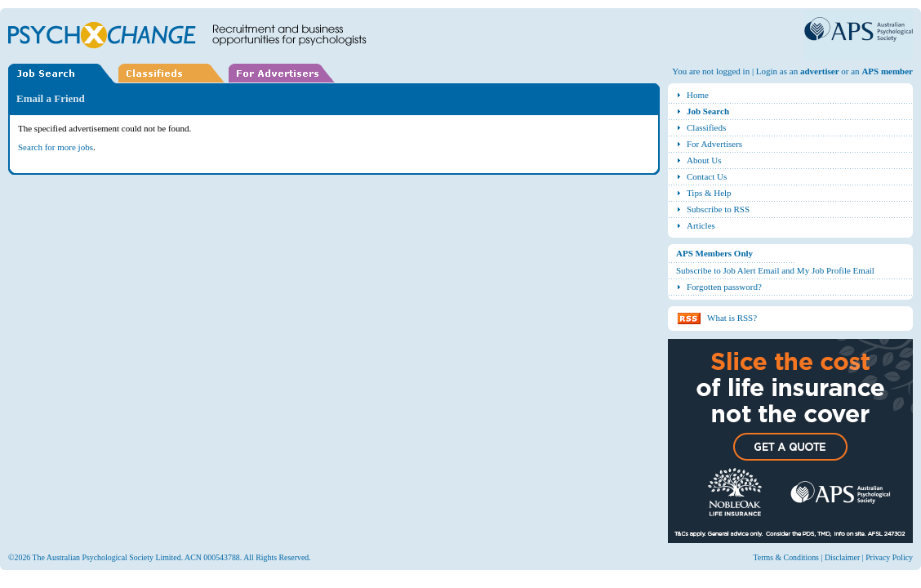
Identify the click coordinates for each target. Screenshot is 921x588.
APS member (887, 71)
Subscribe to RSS (718, 209)
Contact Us (707, 176)
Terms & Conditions (786, 557)
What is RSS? (732, 318)
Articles (701, 225)
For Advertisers (714, 144)
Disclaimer (842, 557)
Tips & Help (709, 193)
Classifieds (706, 127)
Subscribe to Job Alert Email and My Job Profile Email (775, 270)
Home (698, 95)
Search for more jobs (56, 147)
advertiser (820, 71)
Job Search (708, 111)
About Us (704, 160)
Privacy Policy (889, 557)
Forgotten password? (724, 287)
